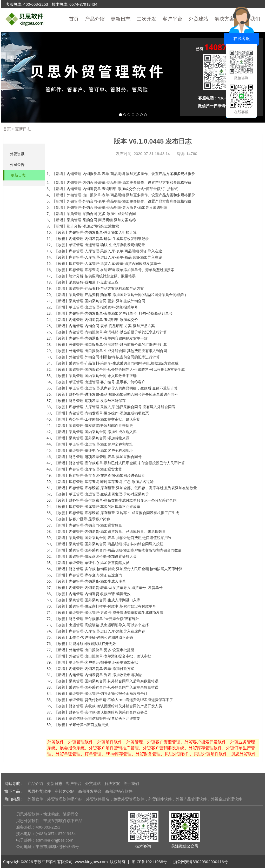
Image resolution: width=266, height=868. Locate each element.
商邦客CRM (65, 791)
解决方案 (112, 783)
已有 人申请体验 (221, 48)
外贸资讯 (17, 154)
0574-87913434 (83, 4)
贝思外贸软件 (39, 791)
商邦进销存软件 (119, 791)
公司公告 (17, 164)
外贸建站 (198, 19)
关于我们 (131, 783)
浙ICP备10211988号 (149, 862)
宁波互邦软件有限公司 (53, 862)
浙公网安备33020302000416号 (201, 862)
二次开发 (147, 19)
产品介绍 (95, 19)
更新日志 (121, 19)
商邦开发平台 (90, 791)
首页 (74, 19)
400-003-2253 (36, 4)
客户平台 (172, 19)
